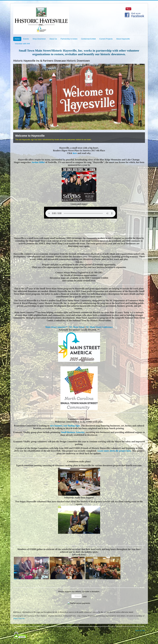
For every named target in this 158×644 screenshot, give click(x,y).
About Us (53, 39)
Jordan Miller (38, 162)
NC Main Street (77, 327)
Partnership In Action (69, 39)
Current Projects (106, 39)
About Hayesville (123, 39)
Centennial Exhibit (88, 39)
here (75, 153)
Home (17, 39)
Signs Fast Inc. (19, 618)
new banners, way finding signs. (65, 426)
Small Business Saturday (73, 432)
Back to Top (140, 630)
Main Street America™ (57, 327)
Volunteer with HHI (22, 44)
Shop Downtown (39, 39)
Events (26, 39)
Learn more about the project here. (114, 451)
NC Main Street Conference (99, 327)
